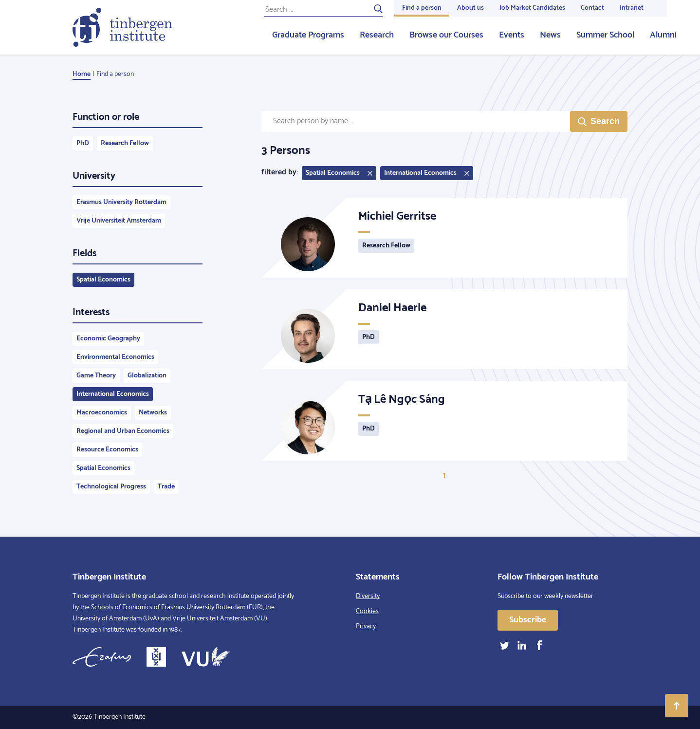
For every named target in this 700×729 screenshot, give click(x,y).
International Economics (113, 394)
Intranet (632, 8)
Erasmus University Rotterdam (121, 202)
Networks (153, 413)
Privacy (366, 626)
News (550, 35)
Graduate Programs (308, 35)
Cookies (367, 611)
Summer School (605, 35)
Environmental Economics (115, 357)
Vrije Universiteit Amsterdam (119, 221)
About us (470, 8)
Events (512, 35)
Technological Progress (111, 487)
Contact (592, 8)
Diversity (368, 596)
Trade (166, 487)
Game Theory (96, 376)
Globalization (147, 376)
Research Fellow (125, 143)
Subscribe (528, 620)
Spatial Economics (103, 280)
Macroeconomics (102, 413)
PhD (83, 143)
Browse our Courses (446, 35)
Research (377, 35)
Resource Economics (107, 450)
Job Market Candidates (532, 8)
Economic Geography (108, 339)
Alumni (663, 35)
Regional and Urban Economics (123, 431)
